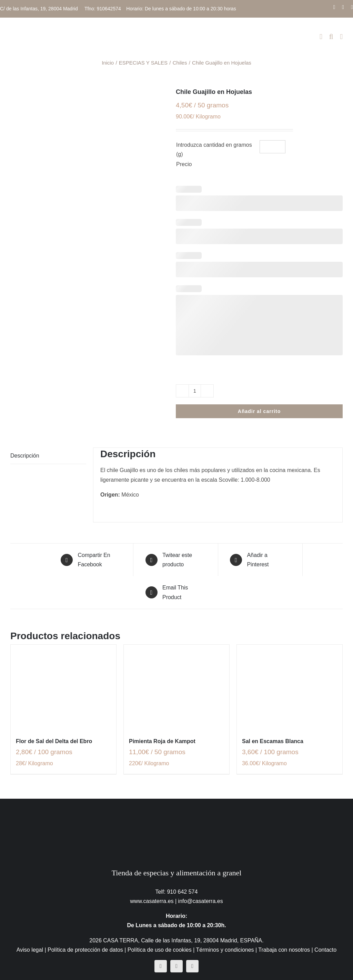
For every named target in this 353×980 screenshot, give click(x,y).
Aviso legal (30, 950)
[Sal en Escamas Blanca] (290, 687)
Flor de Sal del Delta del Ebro (54, 741)
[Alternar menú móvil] (341, 37)
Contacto (325, 950)
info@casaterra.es (201, 901)
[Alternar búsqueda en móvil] (331, 37)
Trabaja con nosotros (284, 950)
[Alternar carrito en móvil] (321, 37)
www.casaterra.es (152, 901)
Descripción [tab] (25, 456)
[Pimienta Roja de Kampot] (176, 687)
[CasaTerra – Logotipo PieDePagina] (177, 812)
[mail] (192, 966)
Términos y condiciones (225, 950)
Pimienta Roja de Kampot (162, 741)
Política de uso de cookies (160, 950)
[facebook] (161, 966)
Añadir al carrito (259, 411)
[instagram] (176, 966)
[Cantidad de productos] (195, 391)
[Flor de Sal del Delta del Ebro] (63, 687)
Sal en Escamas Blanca (273, 741)
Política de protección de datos (85, 950)
